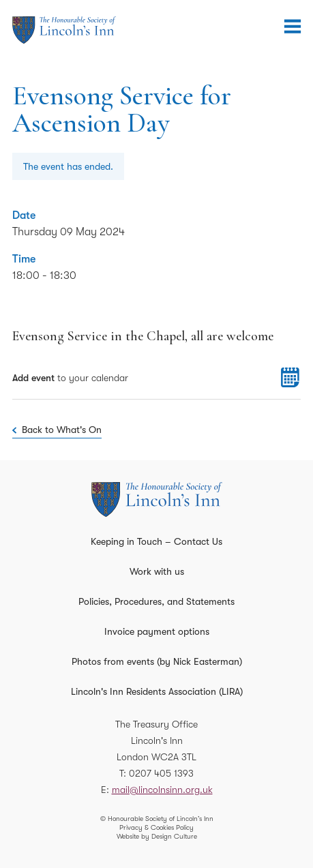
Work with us (157, 571)
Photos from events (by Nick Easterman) (157, 661)
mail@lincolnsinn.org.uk (162, 790)
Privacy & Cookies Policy (156, 827)
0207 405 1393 (161, 773)
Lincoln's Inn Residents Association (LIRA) (157, 691)
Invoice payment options (157, 631)
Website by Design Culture (157, 836)
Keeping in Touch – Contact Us (156, 541)
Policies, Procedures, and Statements (156, 601)
